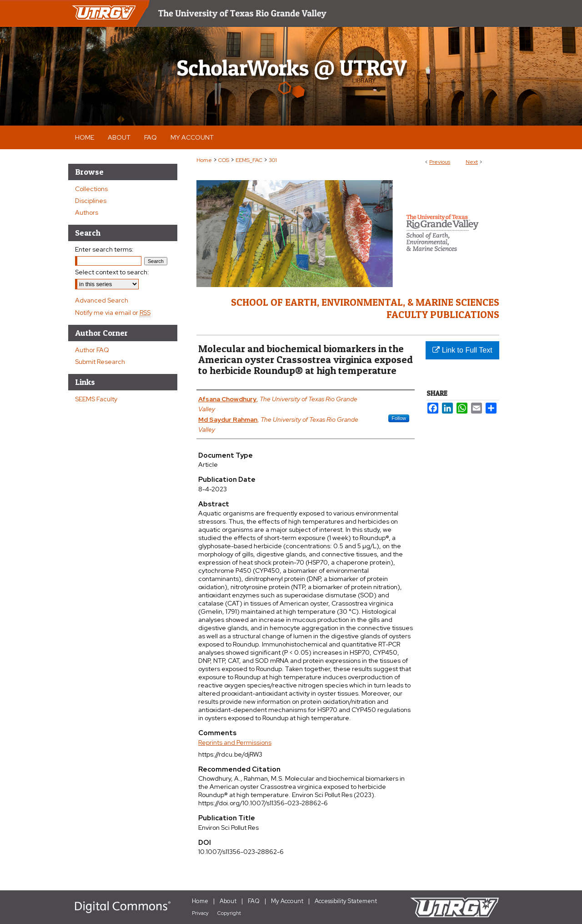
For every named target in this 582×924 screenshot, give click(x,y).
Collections (91, 189)
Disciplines (91, 201)
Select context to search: (112, 272)
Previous (440, 162)
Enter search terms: (104, 249)
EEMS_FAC (249, 160)
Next (472, 162)
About (228, 901)
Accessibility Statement (346, 901)
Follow (399, 418)
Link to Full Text (462, 350)
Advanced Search (102, 300)
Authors (87, 212)
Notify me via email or (113, 313)
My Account (287, 901)
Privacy (200, 913)
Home (204, 160)
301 (273, 160)
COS (224, 160)
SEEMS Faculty (96, 399)
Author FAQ (92, 350)
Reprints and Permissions (235, 742)
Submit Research (100, 362)
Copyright (229, 913)
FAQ (254, 901)
